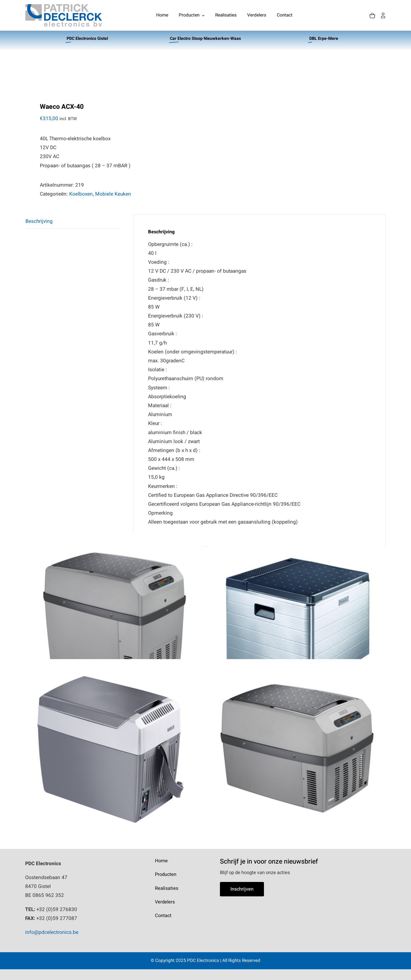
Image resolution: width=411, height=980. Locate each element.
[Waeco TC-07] (114, 748)
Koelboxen (81, 194)
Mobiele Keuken (113, 194)
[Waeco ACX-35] (297, 621)
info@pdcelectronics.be (52, 932)
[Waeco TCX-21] (114, 621)
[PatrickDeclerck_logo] (63, 6)
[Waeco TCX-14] (297, 748)
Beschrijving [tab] (39, 221)
